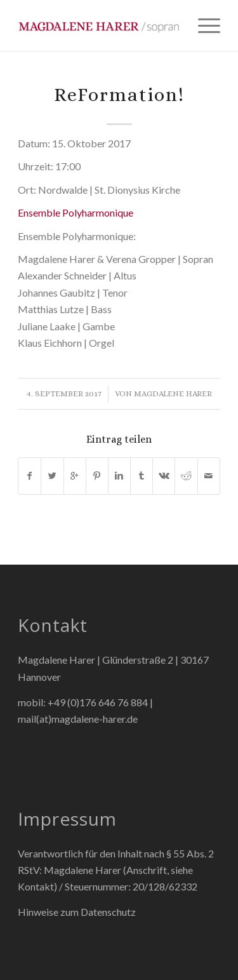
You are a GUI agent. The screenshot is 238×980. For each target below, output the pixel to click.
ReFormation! (119, 95)
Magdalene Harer (173, 393)
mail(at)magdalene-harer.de (78, 719)
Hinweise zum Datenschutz (77, 912)
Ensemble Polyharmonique (76, 212)
